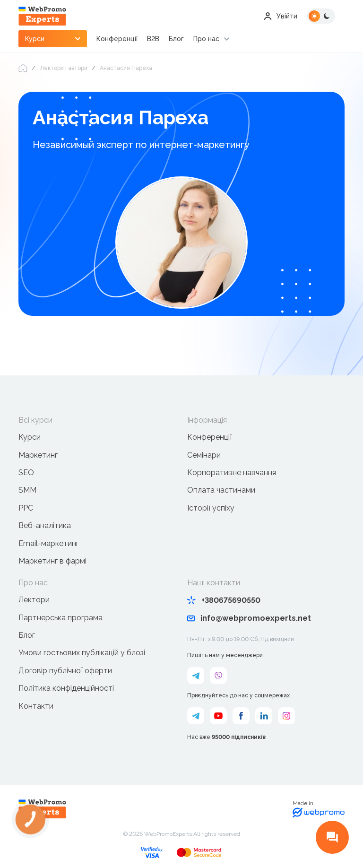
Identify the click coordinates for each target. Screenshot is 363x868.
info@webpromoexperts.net (249, 618)
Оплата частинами (221, 490)
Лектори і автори (64, 68)
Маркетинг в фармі (52, 561)
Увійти (281, 16)
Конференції (117, 39)
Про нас (206, 39)
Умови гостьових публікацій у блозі (82, 653)
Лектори (34, 600)
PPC (26, 508)
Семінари (204, 455)
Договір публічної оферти (65, 671)
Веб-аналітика (45, 525)
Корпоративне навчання (232, 473)
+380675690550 (224, 600)
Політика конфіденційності (66, 688)
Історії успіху (211, 508)
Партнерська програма (60, 618)
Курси (30, 437)
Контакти (36, 706)
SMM (27, 490)
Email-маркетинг (49, 543)
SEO (26, 473)
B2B (153, 39)
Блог (176, 39)
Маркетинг (38, 455)
